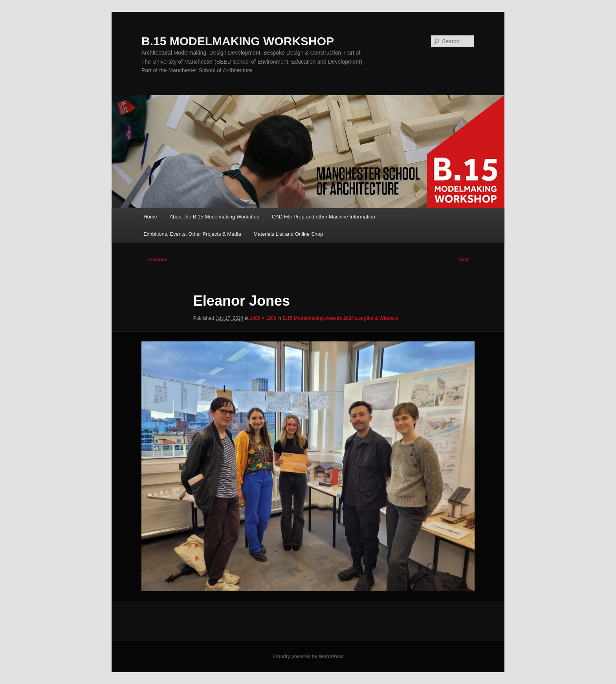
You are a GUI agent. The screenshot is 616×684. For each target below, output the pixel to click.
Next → (467, 260)
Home (150, 217)
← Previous (154, 260)
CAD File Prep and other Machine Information (324, 217)
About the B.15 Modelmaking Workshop (214, 217)
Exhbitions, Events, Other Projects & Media (192, 234)
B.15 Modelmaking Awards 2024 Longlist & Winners (340, 318)
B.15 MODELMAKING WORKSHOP (238, 41)
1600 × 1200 (263, 318)
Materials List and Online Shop (288, 234)
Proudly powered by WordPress (308, 656)
